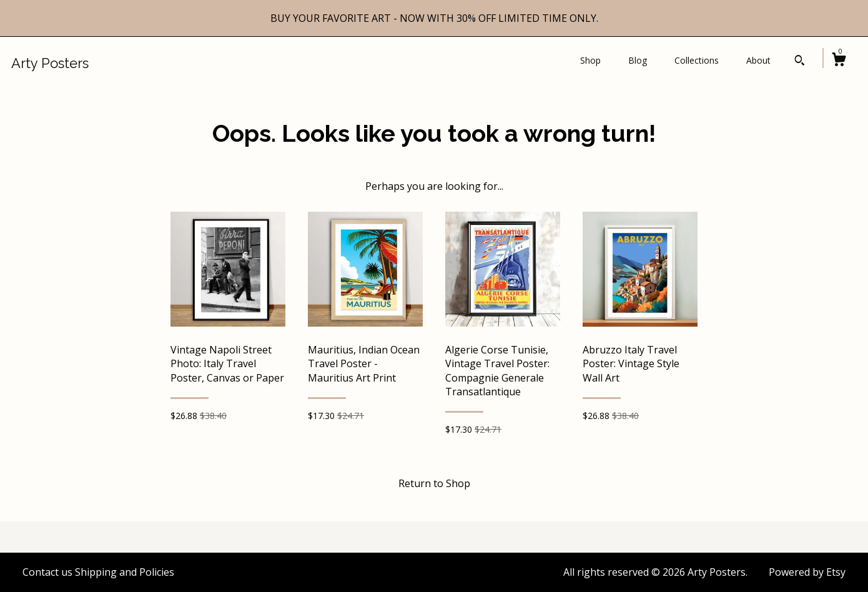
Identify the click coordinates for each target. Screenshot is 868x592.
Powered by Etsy (807, 572)
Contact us (47, 572)
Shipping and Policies (125, 572)
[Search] (800, 62)
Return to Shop (434, 483)
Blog (638, 60)
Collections (697, 60)
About (758, 60)
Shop (590, 60)
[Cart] (839, 61)
